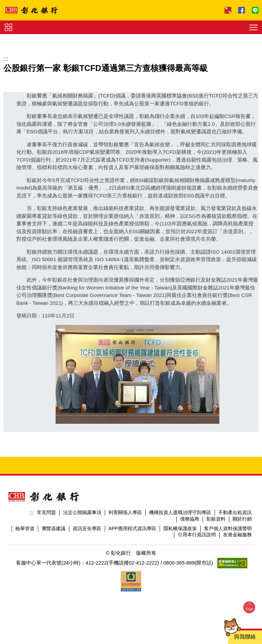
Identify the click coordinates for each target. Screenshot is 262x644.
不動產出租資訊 (235, 512)
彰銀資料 (216, 519)
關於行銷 (242, 519)
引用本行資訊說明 (197, 535)
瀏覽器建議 (54, 528)
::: (6, 59)
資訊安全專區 (87, 528)
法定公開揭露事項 (82, 512)
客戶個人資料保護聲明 (228, 528)
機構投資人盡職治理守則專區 (180, 512)
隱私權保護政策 (180, 528)
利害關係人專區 (125, 512)
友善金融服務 (237, 535)
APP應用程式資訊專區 (132, 528)
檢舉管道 (25, 528)
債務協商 (190, 519)
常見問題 (46, 512)
